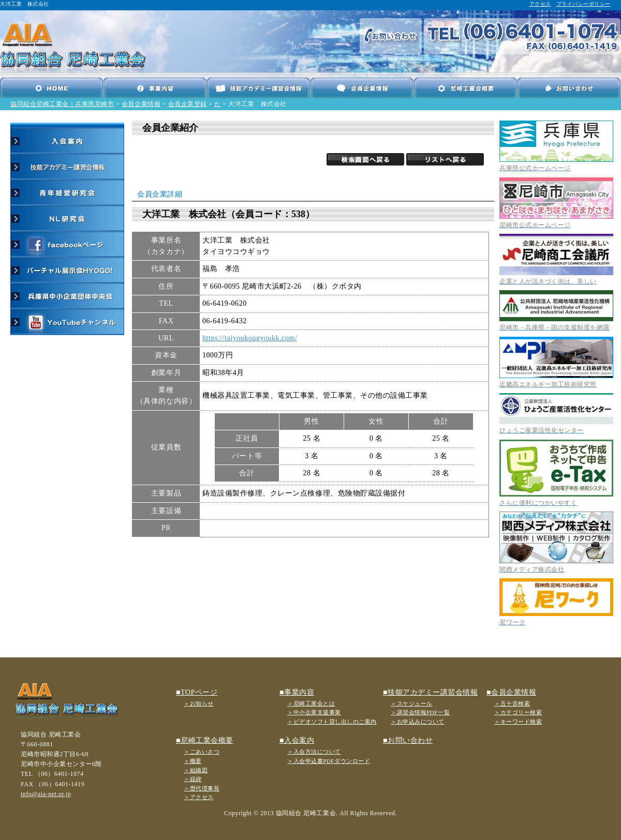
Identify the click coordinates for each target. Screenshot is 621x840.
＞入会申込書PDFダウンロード (329, 761)
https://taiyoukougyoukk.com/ (250, 338)
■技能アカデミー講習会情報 (430, 692)
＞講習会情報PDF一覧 (420, 712)
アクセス (540, 4)
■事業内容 (297, 692)
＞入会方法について (314, 752)
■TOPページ (197, 692)
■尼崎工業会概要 (205, 740)
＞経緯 (193, 779)
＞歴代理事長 (202, 788)
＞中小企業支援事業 (314, 712)
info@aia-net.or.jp (46, 794)
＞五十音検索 (512, 703)
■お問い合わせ (408, 740)
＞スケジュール (412, 703)
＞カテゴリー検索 (518, 712)
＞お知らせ (199, 703)
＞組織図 (196, 770)
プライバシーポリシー (583, 4)
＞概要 (193, 761)
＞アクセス (199, 797)
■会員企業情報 (511, 692)
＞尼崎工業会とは (311, 703)
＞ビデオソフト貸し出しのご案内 (332, 722)
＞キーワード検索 (518, 722)
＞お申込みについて (418, 722)
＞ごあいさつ (202, 752)
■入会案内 (297, 740)
